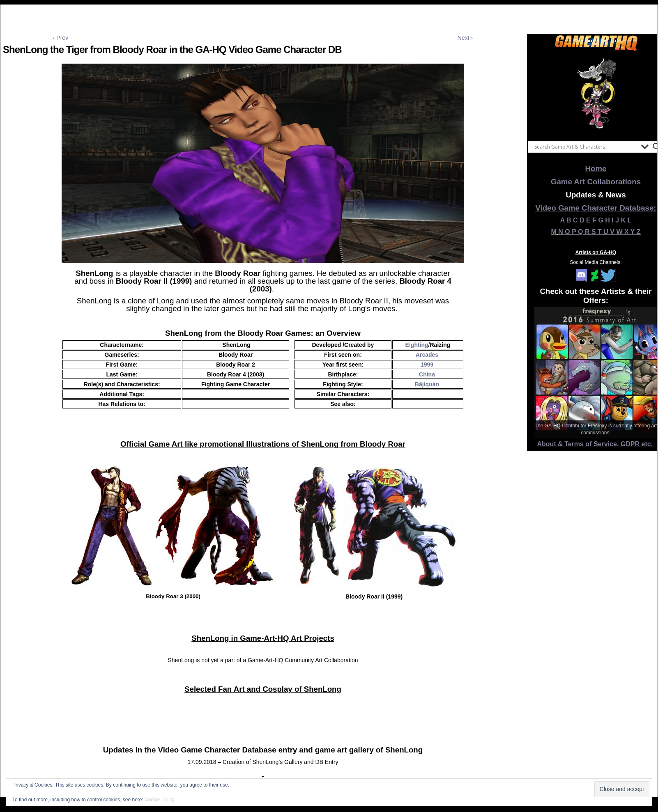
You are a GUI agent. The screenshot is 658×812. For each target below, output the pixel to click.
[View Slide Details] (596, 94)
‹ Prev (61, 38)
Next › (465, 38)
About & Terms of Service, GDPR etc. (596, 444)
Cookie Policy (160, 800)
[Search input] (586, 147)
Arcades (427, 355)
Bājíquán (427, 384)
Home (596, 169)
